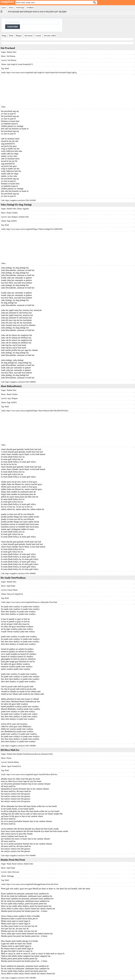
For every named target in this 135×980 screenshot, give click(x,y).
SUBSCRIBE (13, 27)
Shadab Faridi (22, 754)
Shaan (19, 209)
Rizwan (38, 754)
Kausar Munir (13, 590)
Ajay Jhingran (12, 398)
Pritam (9, 758)
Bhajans (19, 36)
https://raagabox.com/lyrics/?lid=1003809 (21, 746)
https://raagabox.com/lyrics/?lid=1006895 (21, 573)
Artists (11, 8)
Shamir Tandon (12, 213)
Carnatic (38, 36)
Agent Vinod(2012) (14, 766)
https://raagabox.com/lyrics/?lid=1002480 (21, 978)
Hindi (11, 36)
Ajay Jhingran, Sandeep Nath (18, 217)
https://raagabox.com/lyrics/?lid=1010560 (21, 200)
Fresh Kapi (20, 8)
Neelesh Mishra (13, 762)
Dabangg (10, 876)
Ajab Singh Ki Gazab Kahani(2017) (20, 64)
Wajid (9, 864)
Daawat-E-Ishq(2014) (15, 594)
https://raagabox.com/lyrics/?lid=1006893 (21, 382)
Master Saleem (17, 864)
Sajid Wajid (11, 868)
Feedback (30, 8)
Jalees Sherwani (13, 872)
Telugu (4, 36)
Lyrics (4, 8)
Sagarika (25, 209)
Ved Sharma (11, 56)
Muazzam (31, 754)
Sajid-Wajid (11, 586)
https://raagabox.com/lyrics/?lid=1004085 (21, 855)
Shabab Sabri (11, 52)
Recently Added (50, 36)
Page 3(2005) (12, 221)
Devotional (28, 36)
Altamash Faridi (47, 754)
